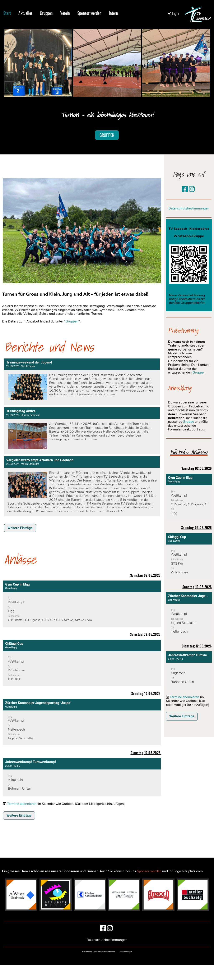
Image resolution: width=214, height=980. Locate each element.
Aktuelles (25, 13)
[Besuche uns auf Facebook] (185, 189)
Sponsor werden (89, 13)
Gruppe (198, 372)
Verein (65, 13)
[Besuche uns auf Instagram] (192, 189)
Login (173, 13)
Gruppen (46, 13)
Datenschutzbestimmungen (189, 208)
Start (7, 13)
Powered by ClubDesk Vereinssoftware (99, 952)
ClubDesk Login (125, 952)
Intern (113, 13)
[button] (82, 604)
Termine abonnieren (22, 804)
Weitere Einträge (20, 528)
